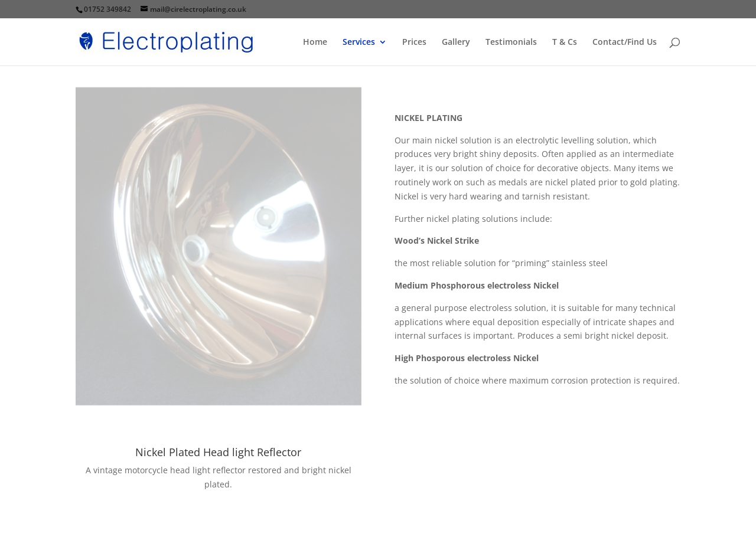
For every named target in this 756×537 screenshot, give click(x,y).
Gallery (456, 42)
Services (359, 42)
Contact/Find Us (625, 42)
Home (315, 42)
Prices (414, 42)
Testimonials (511, 42)
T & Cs (565, 42)
